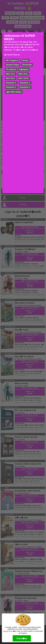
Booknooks (27, 65)
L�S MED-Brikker (14, 92)
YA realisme (11, 69)
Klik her (6, 631)
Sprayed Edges (12, 65)
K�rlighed (24, 69)
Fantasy (25, 60)
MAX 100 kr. (24, 78)
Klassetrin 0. (11, 83)
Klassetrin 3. (25, 87)
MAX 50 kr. (11, 78)
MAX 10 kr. (11, 74)
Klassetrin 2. (11, 87)
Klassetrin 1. (25, 83)
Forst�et (22, 638)
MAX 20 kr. (23, 74)
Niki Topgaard (12, 60)
